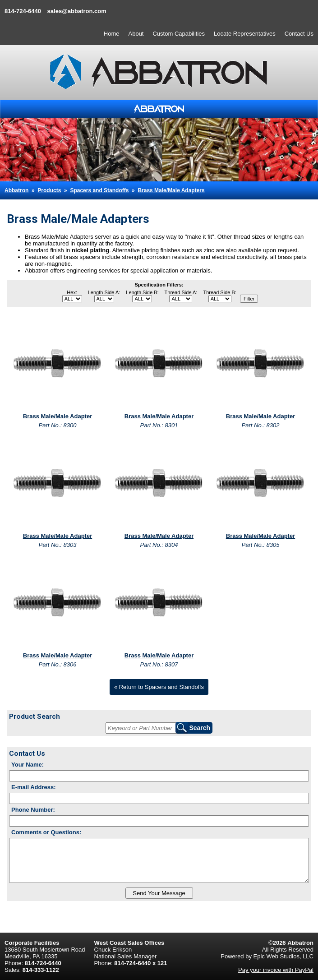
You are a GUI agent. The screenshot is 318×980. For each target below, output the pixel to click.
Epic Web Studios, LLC (283, 956)
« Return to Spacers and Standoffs (159, 687)
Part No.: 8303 (58, 545)
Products (49, 190)
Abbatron (16, 190)
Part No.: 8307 (159, 664)
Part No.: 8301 (159, 425)
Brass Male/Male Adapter (58, 416)
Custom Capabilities (179, 34)
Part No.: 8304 (159, 545)
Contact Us (299, 34)
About (136, 34)
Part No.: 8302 (261, 425)
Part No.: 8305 (261, 545)
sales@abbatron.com (77, 11)
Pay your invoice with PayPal (276, 970)
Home (112, 34)
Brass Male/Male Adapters (171, 190)
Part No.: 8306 (58, 664)
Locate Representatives (245, 34)
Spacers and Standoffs (99, 190)
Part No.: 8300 (58, 425)
